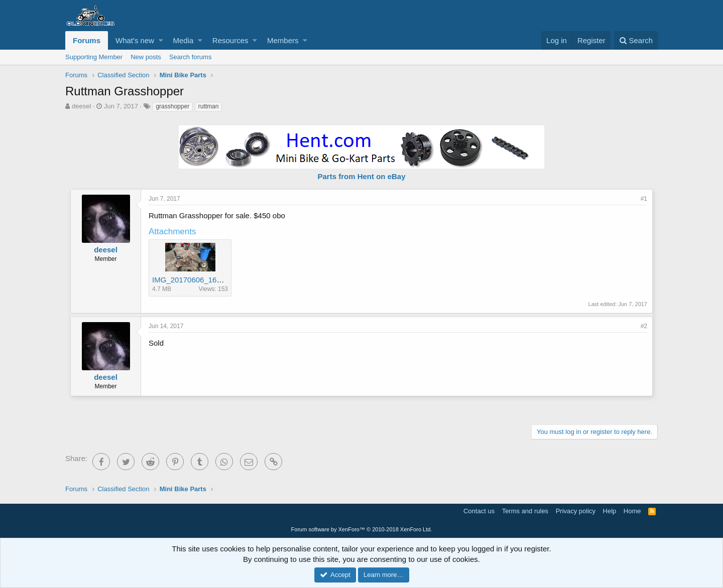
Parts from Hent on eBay (361, 176)
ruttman (209, 106)
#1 (644, 199)
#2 (644, 326)
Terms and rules (525, 511)
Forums (87, 40)
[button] (161, 40)
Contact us (479, 511)
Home (632, 511)
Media (184, 40)
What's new (135, 40)
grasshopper (172, 106)
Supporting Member (94, 57)
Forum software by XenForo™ (362, 529)
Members (283, 40)
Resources (230, 40)
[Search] (636, 40)
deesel (81, 106)
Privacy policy (576, 511)
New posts (146, 57)
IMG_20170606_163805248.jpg (205, 280)
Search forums (191, 57)
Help (610, 511)
